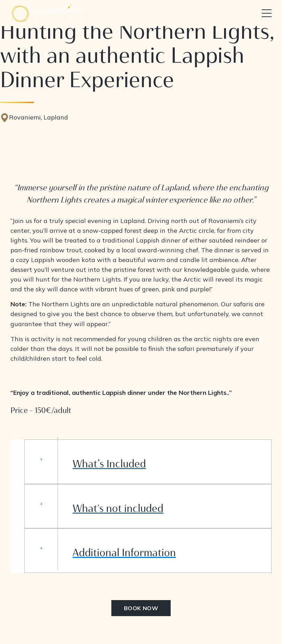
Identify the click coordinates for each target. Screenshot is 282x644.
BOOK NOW (141, 608)
